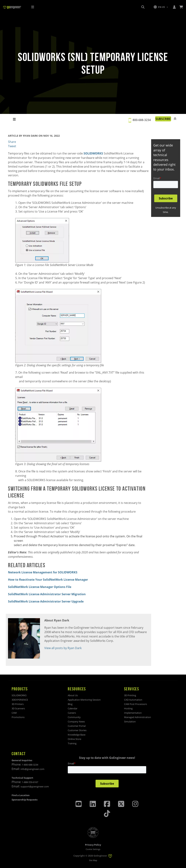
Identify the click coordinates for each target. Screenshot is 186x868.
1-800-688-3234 (30, 765)
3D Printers (18, 704)
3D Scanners (18, 708)
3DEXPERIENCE (20, 700)
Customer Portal (77, 726)
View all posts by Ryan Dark (63, 648)
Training (72, 743)
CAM (14, 713)
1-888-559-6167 (30, 782)
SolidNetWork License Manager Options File (40, 587)
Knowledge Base (77, 735)
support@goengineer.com (35, 786)
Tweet (12, 146)
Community (74, 717)
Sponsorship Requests (25, 800)
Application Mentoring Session (84, 700)
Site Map (93, 860)
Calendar (73, 708)
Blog (70, 704)
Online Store (74, 739)
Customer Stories (77, 730)
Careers (72, 713)
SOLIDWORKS (93, 153)
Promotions (18, 717)
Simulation (130, 722)
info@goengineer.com (32, 769)
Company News (76, 722)
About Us (73, 695)
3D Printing (130, 695)
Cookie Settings (93, 849)
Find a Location (21, 795)
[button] (161, 7)
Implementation (133, 713)
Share (12, 142)
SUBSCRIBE (163, 119)
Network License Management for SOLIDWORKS (43, 572)
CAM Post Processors (136, 704)
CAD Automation (133, 700)
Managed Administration (138, 717)
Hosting (128, 708)
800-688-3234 (142, 120)
